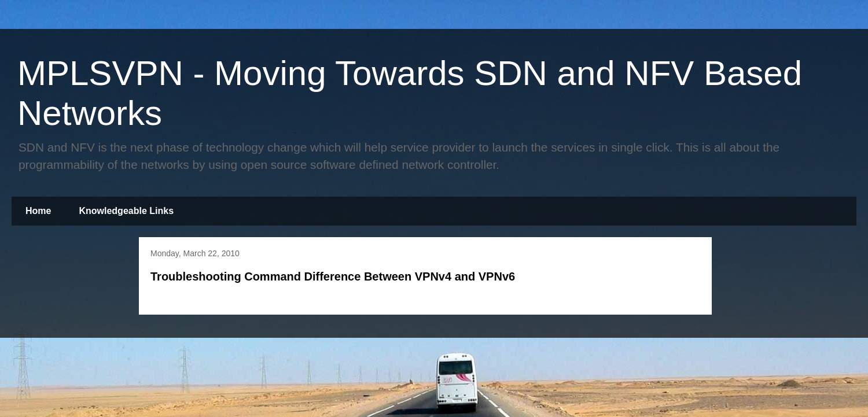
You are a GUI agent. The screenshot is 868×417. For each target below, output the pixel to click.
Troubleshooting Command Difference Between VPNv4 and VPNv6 (333, 276)
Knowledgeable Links (126, 211)
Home (38, 211)
